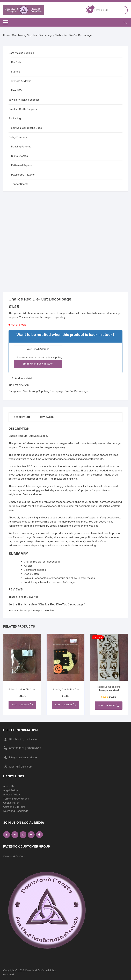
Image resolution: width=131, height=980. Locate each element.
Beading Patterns (21, 147)
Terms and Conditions (16, 799)
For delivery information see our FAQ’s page (49, 582)
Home (7, 35)
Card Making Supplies (24, 35)
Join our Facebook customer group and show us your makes (59, 578)
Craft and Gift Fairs (14, 807)
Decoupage (46, 35)
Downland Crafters (14, 856)
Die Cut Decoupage (76, 391)
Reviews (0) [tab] (47, 417)
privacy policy (54, 357)
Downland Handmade (16, 811)
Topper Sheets (20, 184)
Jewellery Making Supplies (24, 100)
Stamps (16, 72)
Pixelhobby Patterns (23, 175)
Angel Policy (10, 790)
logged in (29, 610)
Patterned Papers (21, 165)
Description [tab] (22, 417)
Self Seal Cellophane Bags (26, 128)
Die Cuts (16, 62)
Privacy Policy (12, 795)
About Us (9, 786)
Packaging (15, 118)
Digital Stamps (19, 156)
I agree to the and (38, 357)
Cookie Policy (11, 803)
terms (37, 357)
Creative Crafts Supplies (23, 109)
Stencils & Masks (21, 81)
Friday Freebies (18, 137)
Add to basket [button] (22, 705)
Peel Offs (17, 90)
